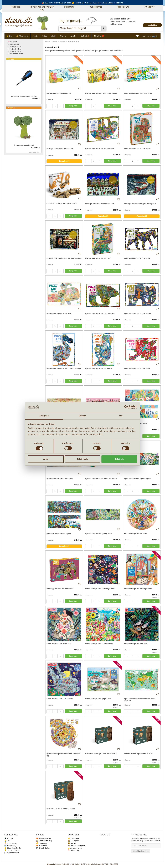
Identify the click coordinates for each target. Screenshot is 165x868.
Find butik (15, 7)
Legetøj (35, 36)
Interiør (53, 36)
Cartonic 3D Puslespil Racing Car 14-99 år (62, 203)
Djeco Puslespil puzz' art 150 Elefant (138, 314)
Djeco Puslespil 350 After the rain (59, 93)
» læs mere (50, 100)
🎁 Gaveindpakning (44, 838)
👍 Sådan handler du (13, 848)
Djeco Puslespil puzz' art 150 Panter (137, 258)
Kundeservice (96, 7)
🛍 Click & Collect (43, 848)
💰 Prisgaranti (42, 843)
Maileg (44, 36)
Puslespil (63, 42)
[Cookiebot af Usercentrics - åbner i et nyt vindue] (126, 407)
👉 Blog (9, 36)
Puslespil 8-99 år (16, 54)
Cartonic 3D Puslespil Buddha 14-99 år (61, 809)
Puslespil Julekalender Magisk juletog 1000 (140, 204)
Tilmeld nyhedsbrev (141, 851)
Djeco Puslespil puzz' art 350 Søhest (99, 369)
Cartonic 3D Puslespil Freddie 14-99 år (138, 754)
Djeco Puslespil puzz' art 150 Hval (59, 314)
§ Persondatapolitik (12, 853)
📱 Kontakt (9, 838)
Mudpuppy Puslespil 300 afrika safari (60, 589)
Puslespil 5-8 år (15, 51)
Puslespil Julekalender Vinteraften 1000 (100, 204)
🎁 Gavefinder (42, 846)
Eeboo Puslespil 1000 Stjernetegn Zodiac (100, 589)
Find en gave (123, 7)
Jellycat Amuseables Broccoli (24, 145)
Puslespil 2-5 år (15, 49)
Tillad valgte (82, 459)
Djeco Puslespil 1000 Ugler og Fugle (99, 534)
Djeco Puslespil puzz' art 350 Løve (98, 258)
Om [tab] (121, 416)
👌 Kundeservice (11, 843)
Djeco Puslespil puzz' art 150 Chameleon (100, 314)
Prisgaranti (69, 7)
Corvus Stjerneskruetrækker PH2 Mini (24, 96)
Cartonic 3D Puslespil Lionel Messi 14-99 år (101, 754)
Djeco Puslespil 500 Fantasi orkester (60, 479)
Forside (48, 42)
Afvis (46, 459)
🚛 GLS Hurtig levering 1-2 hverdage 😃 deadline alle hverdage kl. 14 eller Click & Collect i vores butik (82, 3)
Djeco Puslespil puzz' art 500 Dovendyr (100, 149)
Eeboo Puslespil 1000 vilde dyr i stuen (138, 589)
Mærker (63, 36)
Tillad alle (119, 459)
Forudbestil (64, 161)
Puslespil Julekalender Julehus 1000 (60, 149)
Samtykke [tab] (44, 416)
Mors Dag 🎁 (99, 36)
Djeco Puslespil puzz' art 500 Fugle (137, 369)
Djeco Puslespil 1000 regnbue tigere (137, 479)
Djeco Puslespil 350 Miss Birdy (136, 424)
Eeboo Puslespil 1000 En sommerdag (99, 644)
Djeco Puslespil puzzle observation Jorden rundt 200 (140, 700)
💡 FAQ (7, 841)
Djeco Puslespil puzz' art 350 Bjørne (137, 149)
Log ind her (152, 25)
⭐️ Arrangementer (75, 848)
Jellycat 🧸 (85, 36)
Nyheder (73, 36)
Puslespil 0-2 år (15, 47)
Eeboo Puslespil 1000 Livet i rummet (60, 699)
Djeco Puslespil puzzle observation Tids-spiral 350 (63, 755)
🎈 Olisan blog (74, 850)
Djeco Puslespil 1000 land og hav (59, 534)
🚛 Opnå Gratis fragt (44, 841)
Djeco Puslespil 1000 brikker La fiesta (138, 93)
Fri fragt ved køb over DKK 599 (42, 8)
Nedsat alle (12, 108)
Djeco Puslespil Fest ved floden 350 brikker (101, 479)
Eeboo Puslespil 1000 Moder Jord (59, 644)
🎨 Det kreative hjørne (77, 846)
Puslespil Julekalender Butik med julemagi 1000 (64, 258)
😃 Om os (72, 843)
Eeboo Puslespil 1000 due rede (136, 644)
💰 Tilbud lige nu (22, 36)
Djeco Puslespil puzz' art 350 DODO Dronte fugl (64, 369)
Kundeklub (150, 7)
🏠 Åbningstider (74, 841)
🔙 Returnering (10, 846)
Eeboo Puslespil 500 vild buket (135, 534)
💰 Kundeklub (73, 838)
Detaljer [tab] (82, 416)
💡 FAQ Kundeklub (12, 850)
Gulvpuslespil (14, 44)
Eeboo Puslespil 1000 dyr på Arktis (98, 699)
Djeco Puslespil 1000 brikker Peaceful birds (101, 93)
